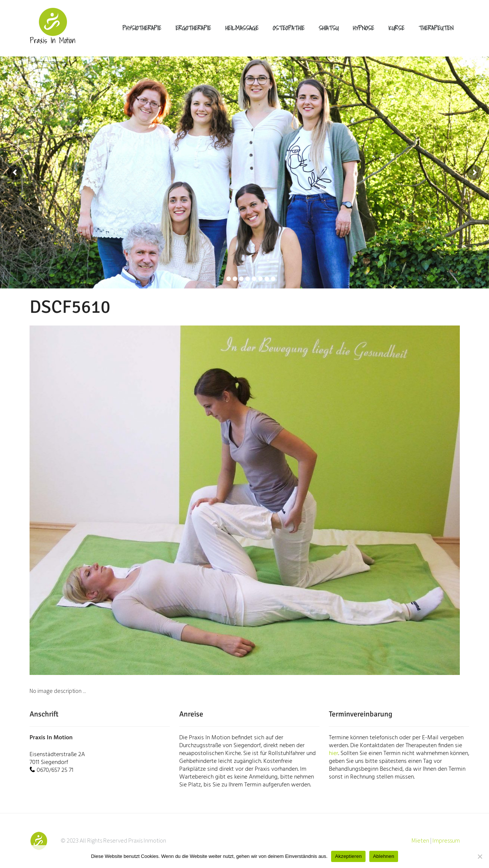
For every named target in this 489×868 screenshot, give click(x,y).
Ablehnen (384, 856)
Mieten (420, 840)
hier (334, 754)
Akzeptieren (348, 856)
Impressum (446, 840)
